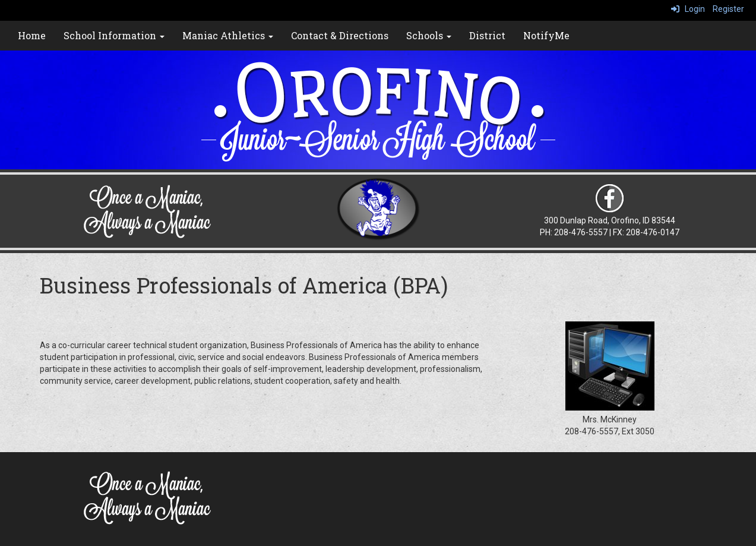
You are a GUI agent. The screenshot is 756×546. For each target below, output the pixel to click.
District (487, 35)
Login (688, 9)
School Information (114, 35)
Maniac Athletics (228, 35)
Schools (429, 35)
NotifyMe (546, 35)
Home (32, 35)
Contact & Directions (340, 35)
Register (728, 9)
